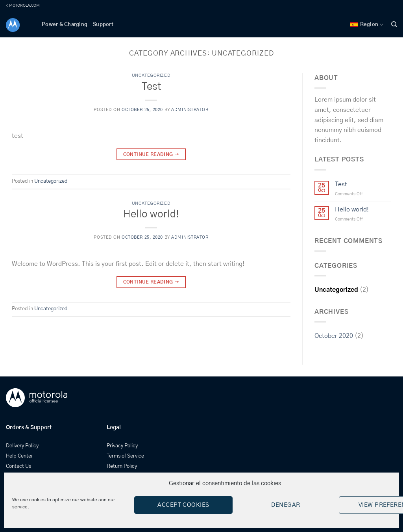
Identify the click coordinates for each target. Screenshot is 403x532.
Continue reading (151, 155)
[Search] (394, 24)
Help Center (19, 456)
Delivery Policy (22, 446)
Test (151, 87)
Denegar (286, 505)
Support (103, 25)
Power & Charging (65, 25)
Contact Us (18, 466)
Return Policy (122, 466)
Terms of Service (125, 456)
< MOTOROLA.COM (23, 6)
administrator (190, 110)
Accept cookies (183, 505)
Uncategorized (151, 75)
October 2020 (334, 336)
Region (367, 25)
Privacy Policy (122, 446)
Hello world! (151, 214)
